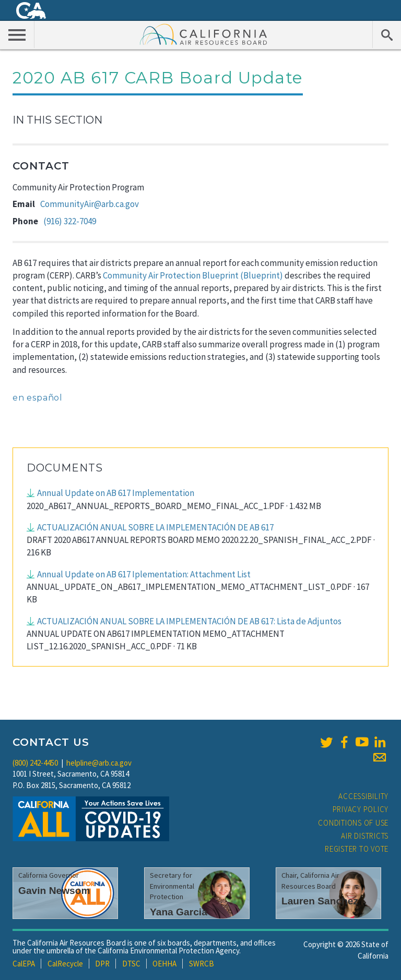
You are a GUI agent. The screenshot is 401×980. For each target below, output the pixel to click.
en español (38, 398)
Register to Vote (357, 849)
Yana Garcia (179, 912)
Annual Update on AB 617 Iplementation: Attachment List (144, 574)
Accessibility (363, 796)
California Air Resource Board (204, 34)
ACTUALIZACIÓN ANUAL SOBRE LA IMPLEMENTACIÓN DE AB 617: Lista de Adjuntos (189, 621)
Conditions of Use (353, 823)
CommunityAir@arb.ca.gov (90, 204)
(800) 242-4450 (35, 763)
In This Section (57, 120)
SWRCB (202, 964)
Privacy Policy (361, 809)
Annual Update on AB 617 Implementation (116, 493)
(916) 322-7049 (70, 221)
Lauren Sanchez (320, 901)
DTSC (131, 964)
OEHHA (164, 964)
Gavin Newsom (54, 891)
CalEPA (24, 964)
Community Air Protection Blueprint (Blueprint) (193, 275)
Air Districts (365, 836)
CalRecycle (65, 964)
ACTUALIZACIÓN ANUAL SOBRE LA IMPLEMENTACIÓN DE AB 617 (155, 527)
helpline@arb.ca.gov (99, 763)
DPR (102, 964)
